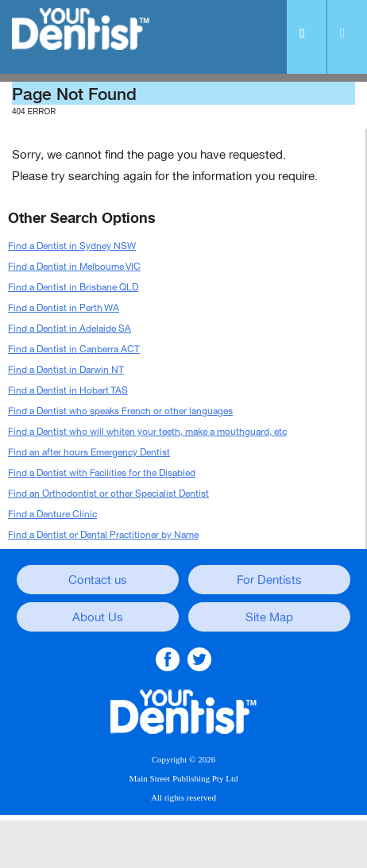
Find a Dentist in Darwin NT (66, 370)
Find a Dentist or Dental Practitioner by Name (103, 535)
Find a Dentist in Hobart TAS (68, 390)
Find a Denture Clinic (52, 514)
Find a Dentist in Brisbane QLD (73, 287)
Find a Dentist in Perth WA (64, 308)
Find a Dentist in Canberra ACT (74, 349)
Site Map (269, 617)
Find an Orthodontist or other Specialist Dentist (108, 494)
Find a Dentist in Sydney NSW (72, 246)
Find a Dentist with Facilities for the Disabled (102, 473)
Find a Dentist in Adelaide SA (70, 328)
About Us (98, 617)
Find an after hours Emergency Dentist (89, 452)
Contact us (98, 580)
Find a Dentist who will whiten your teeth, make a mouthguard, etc (147, 432)
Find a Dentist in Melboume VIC (74, 267)
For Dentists (269, 580)
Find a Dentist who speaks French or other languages (120, 411)
